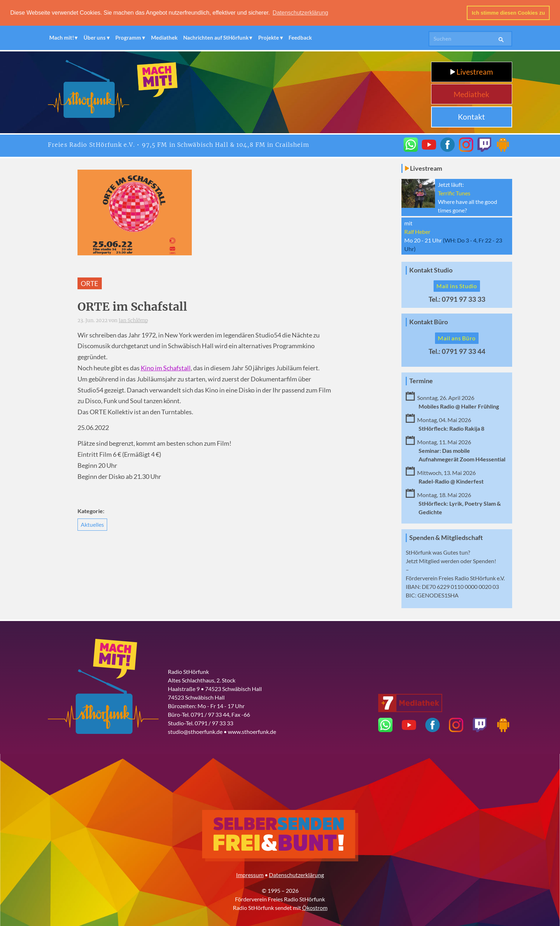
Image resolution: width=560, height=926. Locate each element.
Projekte (269, 37)
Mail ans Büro (457, 338)
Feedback (300, 37)
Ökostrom (315, 907)
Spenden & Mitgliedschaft (446, 537)
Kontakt (471, 116)
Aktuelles (92, 524)
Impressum (250, 874)
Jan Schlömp (133, 320)
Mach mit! (62, 37)
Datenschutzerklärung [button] (300, 13)
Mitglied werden (439, 560)
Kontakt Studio (431, 270)
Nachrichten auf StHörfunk (216, 37)
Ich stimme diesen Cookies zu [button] (508, 13)
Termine (421, 381)
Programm (128, 37)
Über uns (95, 37)
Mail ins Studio (457, 286)
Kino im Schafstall (166, 368)
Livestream (472, 72)
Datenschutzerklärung (296, 874)
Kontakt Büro (429, 322)
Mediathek (164, 37)
